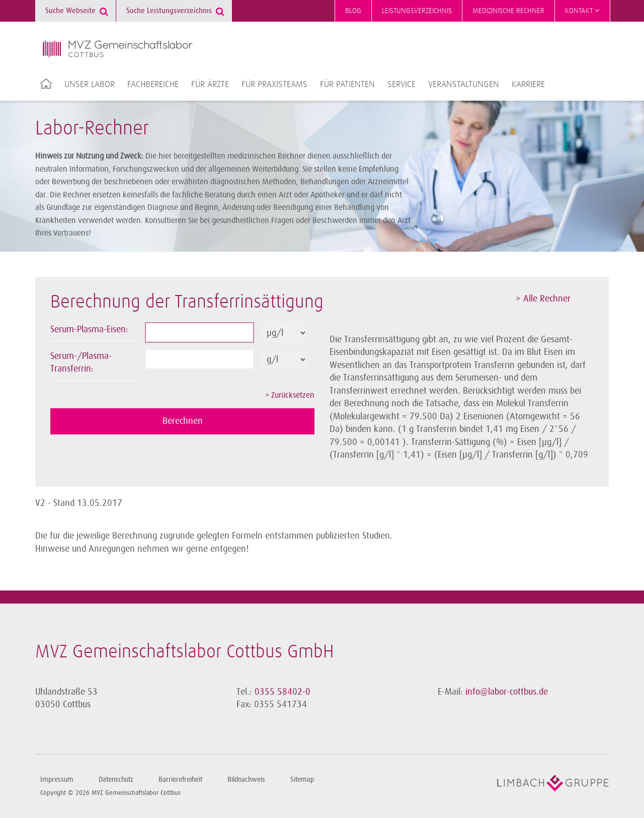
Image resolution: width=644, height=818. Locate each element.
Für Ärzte (210, 85)
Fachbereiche (153, 85)
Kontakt (582, 11)
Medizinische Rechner (508, 11)
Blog (353, 11)
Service (401, 85)
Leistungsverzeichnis (417, 11)
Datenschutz (116, 779)
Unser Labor (90, 85)
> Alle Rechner (543, 299)
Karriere (528, 85)
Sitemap (302, 779)
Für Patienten (347, 85)
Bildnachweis (246, 779)
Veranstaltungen (464, 85)
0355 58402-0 (283, 692)
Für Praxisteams (274, 85)
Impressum (57, 779)
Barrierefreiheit (180, 779)
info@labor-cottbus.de (507, 692)
